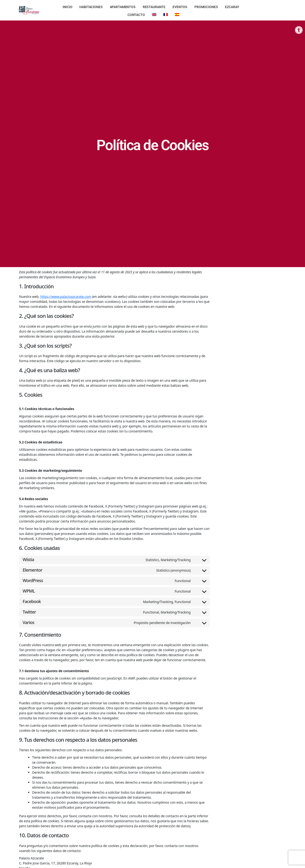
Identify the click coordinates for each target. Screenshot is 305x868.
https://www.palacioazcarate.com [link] (66, 297)
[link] (299, 30)
